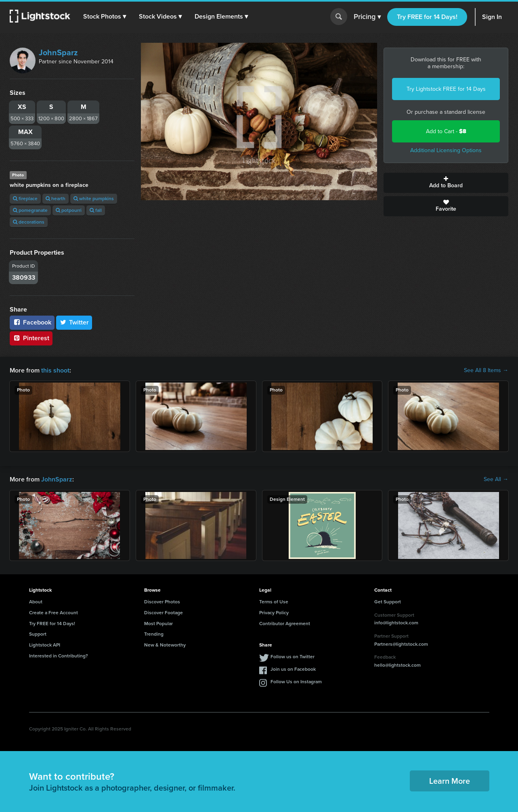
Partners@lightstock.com (401, 644)
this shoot (55, 370)
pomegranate (30, 210)
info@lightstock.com (396, 623)
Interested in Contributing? (59, 656)
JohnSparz (58, 52)
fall (96, 210)
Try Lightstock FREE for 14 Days (446, 89)
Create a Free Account (53, 613)
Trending (154, 634)
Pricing (367, 17)
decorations (29, 222)
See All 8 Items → (486, 370)
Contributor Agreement (285, 624)
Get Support (388, 602)
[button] (105, 17)
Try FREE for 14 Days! (427, 17)
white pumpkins (94, 199)
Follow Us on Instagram (296, 682)
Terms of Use (274, 602)
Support (38, 634)
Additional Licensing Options (446, 150)
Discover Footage (164, 613)
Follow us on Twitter (293, 657)
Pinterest (31, 338)
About (36, 602)
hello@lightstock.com (397, 665)
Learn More (450, 781)
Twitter (74, 322)
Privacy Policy (274, 613)
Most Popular (158, 624)
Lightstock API (45, 645)
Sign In (492, 17)
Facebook (32, 322)
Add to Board (446, 183)
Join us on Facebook (293, 669)
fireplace (25, 199)
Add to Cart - (446, 131)
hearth (56, 199)
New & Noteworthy (165, 645)
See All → (496, 479)
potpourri (69, 210)
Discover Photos (162, 602)
